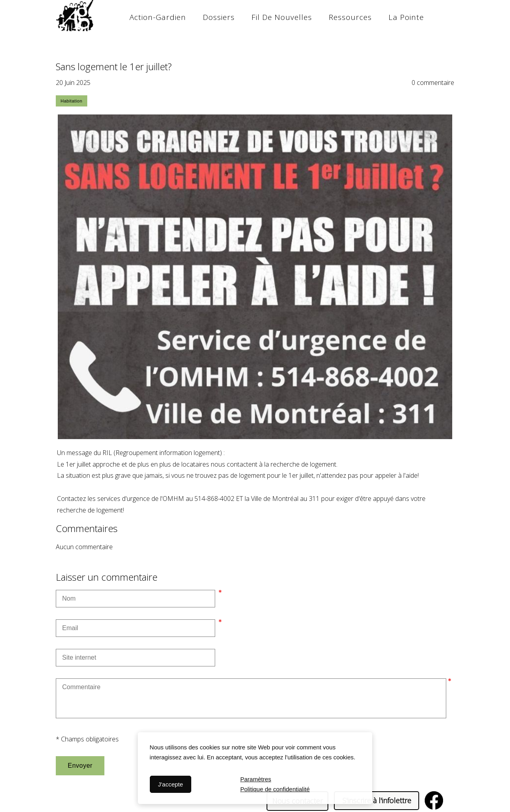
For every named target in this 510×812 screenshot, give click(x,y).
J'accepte (170, 784)
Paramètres (256, 779)
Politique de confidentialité (275, 789)
